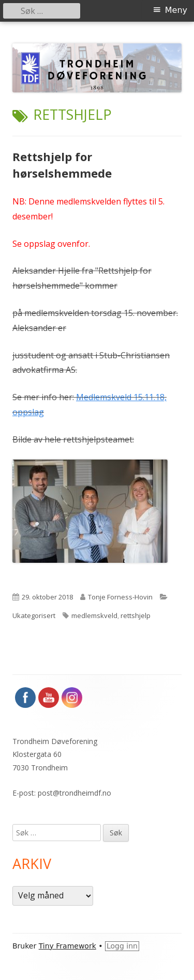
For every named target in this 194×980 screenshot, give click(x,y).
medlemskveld (94, 615)
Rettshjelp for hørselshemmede (62, 165)
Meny (176, 10)
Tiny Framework (68, 946)
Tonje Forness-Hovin (120, 597)
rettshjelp (136, 615)
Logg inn (122, 946)
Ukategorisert (34, 615)
